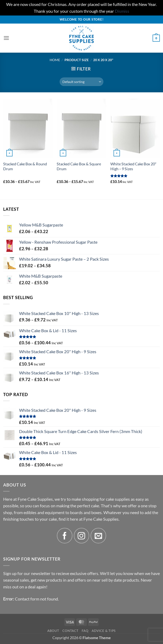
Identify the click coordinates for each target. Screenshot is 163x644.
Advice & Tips (104, 631)
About (53, 631)
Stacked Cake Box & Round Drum (25, 166)
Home (55, 60)
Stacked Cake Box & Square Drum (79, 166)
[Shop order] (81, 82)
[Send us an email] (98, 536)
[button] (6, 38)
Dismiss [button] (122, 11)
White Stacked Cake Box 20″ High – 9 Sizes (133, 166)
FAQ (85, 631)
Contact (70, 631)
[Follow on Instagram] (82, 536)
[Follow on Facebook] (65, 536)
